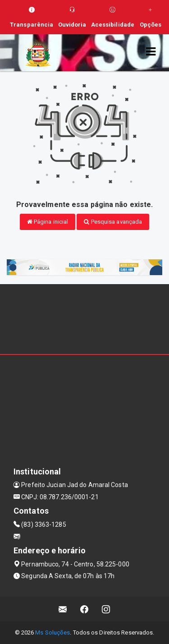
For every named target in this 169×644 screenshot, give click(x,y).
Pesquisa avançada (113, 222)
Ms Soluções (53, 632)
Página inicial (48, 222)
